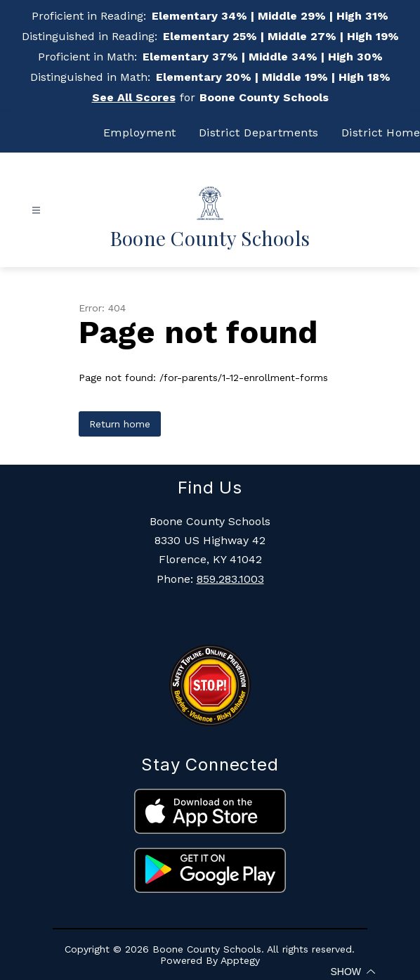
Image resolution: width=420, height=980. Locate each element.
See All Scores (134, 97)
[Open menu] (36, 211)
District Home (381, 133)
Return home (120, 424)
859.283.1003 (230, 579)
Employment (140, 133)
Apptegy (240, 960)
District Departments (259, 133)
